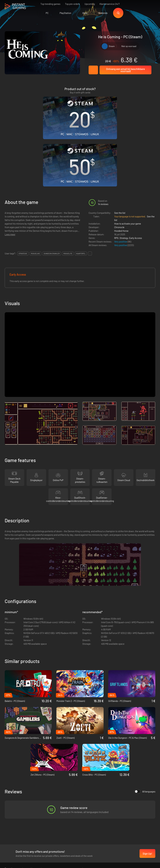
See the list (120, 150)
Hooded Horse (121, 168)
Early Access (135, 175)
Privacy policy (38, 811)
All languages (145, 729)
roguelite (68, 191)
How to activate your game (128, 161)
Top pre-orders (72, 4)
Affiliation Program (40, 816)
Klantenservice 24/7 (110, 4)
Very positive (121, 179)
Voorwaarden (37, 806)
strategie (23, 191)
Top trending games (50, 4)
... (90, 191)
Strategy (124, 175)
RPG (116, 175)
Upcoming (90, 4)
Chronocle (119, 164)
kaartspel (81, 191)
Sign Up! (147, 791)
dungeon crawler (52, 191)
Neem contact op (39, 821)
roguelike (35, 191)
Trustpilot (9, 806)
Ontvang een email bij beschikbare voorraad (125, 70)
